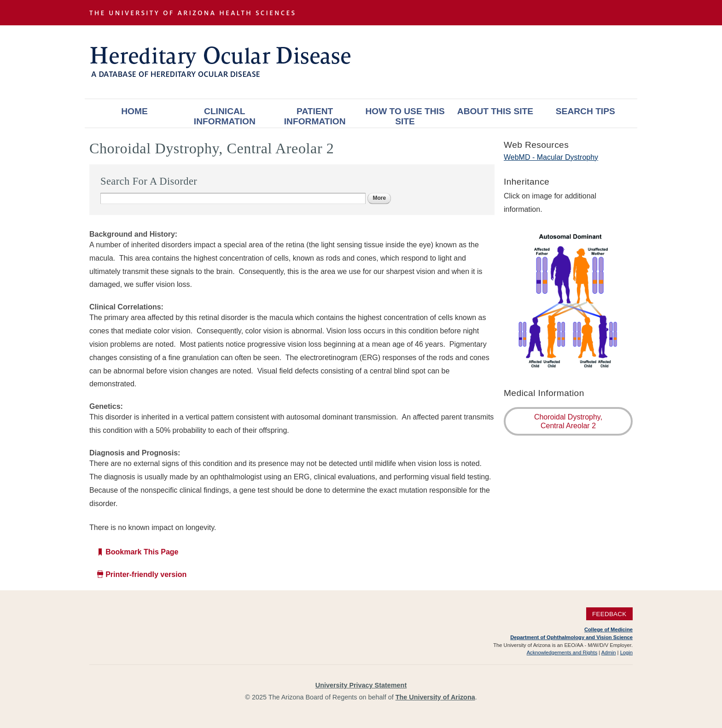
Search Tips (585, 111)
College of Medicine (608, 629)
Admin (609, 652)
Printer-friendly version (146, 574)
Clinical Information (225, 116)
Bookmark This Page (142, 552)
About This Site (495, 111)
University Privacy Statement (361, 685)
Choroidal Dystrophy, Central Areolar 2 (568, 421)
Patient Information (315, 116)
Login (626, 652)
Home (134, 111)
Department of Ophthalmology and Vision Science (571, 637)
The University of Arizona (435, 697)
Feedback (609, 614)
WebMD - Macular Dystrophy (551, 157)
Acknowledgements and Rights (562, 652)
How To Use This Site (405, 116)
